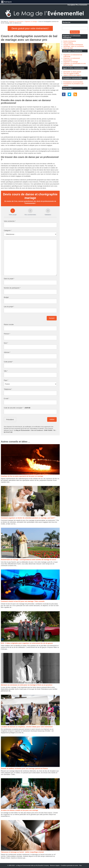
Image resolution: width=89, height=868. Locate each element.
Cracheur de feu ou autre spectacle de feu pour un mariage (22, 476)
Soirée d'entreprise (70, 41)
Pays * (6, 380)
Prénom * (7, 334)
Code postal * (8, 362)
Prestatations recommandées (73, 82)
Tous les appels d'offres (71, 74)
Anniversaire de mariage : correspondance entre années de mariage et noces (29, 560)
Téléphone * (8, 389)
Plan (80, 865)
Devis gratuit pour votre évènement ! (30, 28)
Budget (6, 297)
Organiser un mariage (31, 21)
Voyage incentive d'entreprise (73, 45)
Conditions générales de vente (69, 865)
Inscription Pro (73, 5)
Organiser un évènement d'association (72, 59)
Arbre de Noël (68, 48)
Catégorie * (8, 230)
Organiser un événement (16, 21)
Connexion (83, 5)
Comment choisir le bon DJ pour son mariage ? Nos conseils (23, 601)
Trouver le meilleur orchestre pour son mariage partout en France (24, 768)
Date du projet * (9, 279)
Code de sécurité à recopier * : (17, 408)
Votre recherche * (10, 221)
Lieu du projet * (9, 307)
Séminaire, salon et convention (74, 46)
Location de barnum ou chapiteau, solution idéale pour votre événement (27, 727)
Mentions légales (55, 865)
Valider (52, 419)
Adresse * (7, 352)
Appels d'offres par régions (72, 75)
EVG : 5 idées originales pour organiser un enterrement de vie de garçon (27, 643)
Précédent (10, 420)
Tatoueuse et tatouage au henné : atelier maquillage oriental (22, 852)
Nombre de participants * (12, 288)
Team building (68, 43)
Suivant (52, 318)
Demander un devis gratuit (72, 72)
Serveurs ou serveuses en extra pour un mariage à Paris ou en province (27, 685)
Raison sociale (9, 324)
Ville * (6, 371)
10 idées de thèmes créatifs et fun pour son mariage (20, 810)
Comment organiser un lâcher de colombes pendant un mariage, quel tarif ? (28, 518)
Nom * (6, 343)
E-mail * (6, 398)
